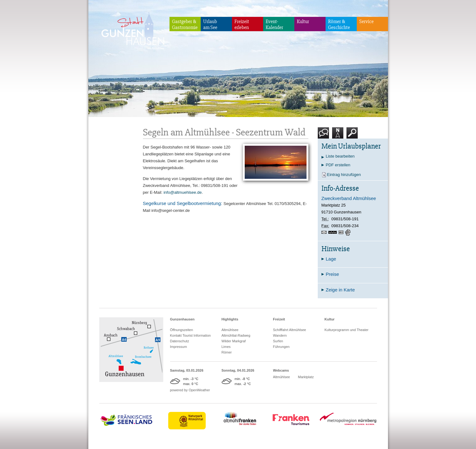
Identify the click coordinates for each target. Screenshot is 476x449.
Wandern (280, 335)
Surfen (278, 341)
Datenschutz (180, 341)
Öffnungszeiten (182, 330)
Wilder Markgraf (234, 341)
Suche (352, 135)
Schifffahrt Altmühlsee (290, 330)
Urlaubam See (210, 24)
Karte (338, 135)
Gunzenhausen (182, 319)
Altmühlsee (230, 330)
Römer (227, 352)
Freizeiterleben (242, 24)
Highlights (230, 319)
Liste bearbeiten (340, 156)
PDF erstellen (338, 165)
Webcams (281, 370)
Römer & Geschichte (339, 24)
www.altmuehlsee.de (334, 232)
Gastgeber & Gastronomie (185, 24)
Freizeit (279, 319)
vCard (342, 232)
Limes (226, 347)
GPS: (348, 232)
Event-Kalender (274, 24)
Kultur (303, 22)
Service (366, 22)
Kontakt (325, 135)
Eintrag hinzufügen (344, 175)
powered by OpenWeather (190, 390)
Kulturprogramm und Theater (347, 330)
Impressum (179, 347)
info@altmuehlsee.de (183, 192)
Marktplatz (306, 377)
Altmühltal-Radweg (236, 335)
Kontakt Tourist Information (191, 335)
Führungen (281, 347)
